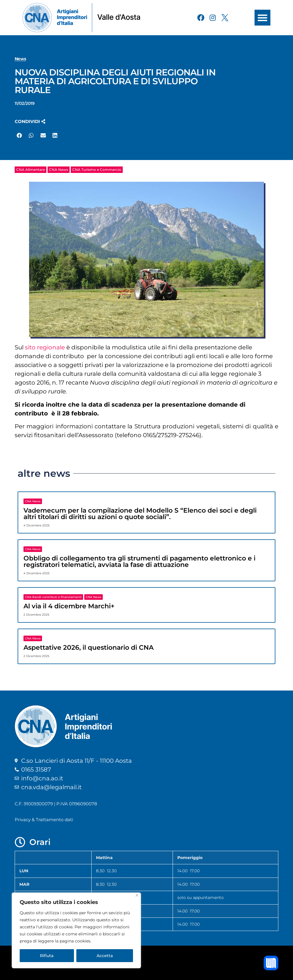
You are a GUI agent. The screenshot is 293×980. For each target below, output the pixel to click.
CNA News (59, 170)
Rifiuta (47, 956)
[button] (262, 18)
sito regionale (45, 347)
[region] (76, 930)
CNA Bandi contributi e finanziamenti (53, 597)
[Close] (137, 895)
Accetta (105, 956)
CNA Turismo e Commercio (97, 170)
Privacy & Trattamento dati (44, 820)
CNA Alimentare (31, 170)
